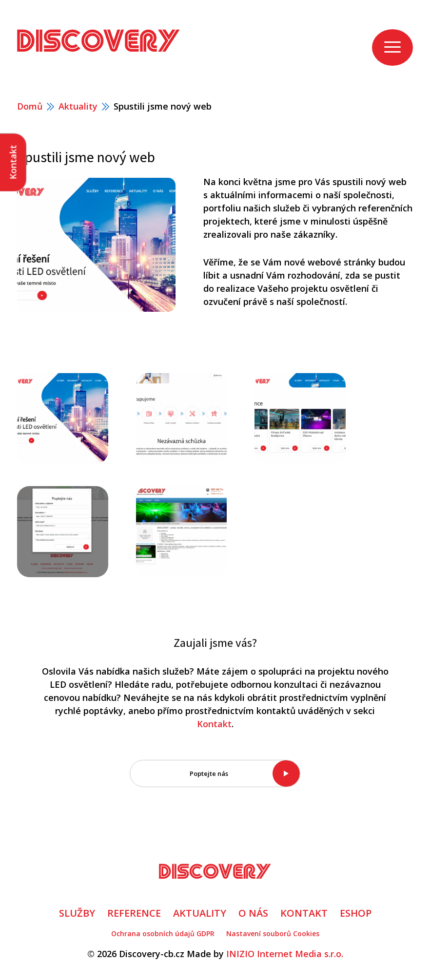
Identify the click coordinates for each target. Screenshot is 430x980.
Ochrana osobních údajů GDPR (163, 933)
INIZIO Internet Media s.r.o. (285, 954)
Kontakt (214, 724)
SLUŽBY (77, 913)
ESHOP (356, 913)
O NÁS (253, 913)
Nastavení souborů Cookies (273, 933)
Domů (30, 106)
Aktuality (78, 106)
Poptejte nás (209, 773)
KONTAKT (304, 913)
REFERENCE (134, 913)
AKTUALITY (200, 913)
